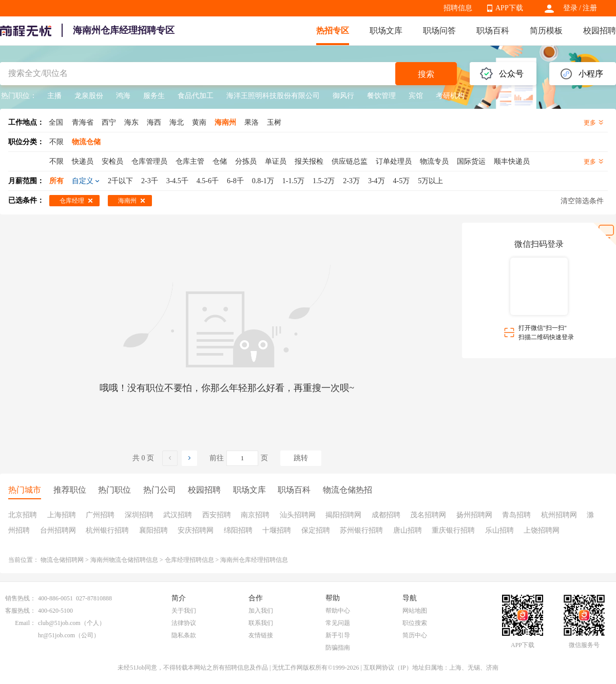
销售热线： (21, 598)
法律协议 (184, 623)
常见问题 (338, 623)
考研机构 (450, 96)
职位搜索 (415, 623)
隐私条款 (184, 635)
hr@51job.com (56, 635)
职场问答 (439, 31)
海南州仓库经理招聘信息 (254, 560)
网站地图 (415, 611)
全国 (56, 122)
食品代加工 (196, 96)
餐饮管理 (381, 96)
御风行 (343, 96)
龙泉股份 (89, 96)
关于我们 (184, 611)
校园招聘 (600, 31)
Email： (25, 623)
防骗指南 (338, 648)
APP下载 (509, 8)
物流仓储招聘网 (62, 560)
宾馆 (416, 96)
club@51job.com (59, 623)
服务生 (154, 96)
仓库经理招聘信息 (189, 560)
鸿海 (123, 96)
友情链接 (261, 635)
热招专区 (333, 31)
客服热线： (21, 611)
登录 (570, 8)
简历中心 (415, 635)
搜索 (426, 74)
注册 (590, 8)
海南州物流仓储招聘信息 (124, 560)
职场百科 (493, 31)
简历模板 (546, 31)
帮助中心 (338, 611)
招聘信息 (458, 8)
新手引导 (338, 635)
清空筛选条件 (582, 201)
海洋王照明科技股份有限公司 (273, 96)
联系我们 (261, 623)
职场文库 (386, 31)
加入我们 (261, 611)
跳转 (301, 458)
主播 (54, 96)
